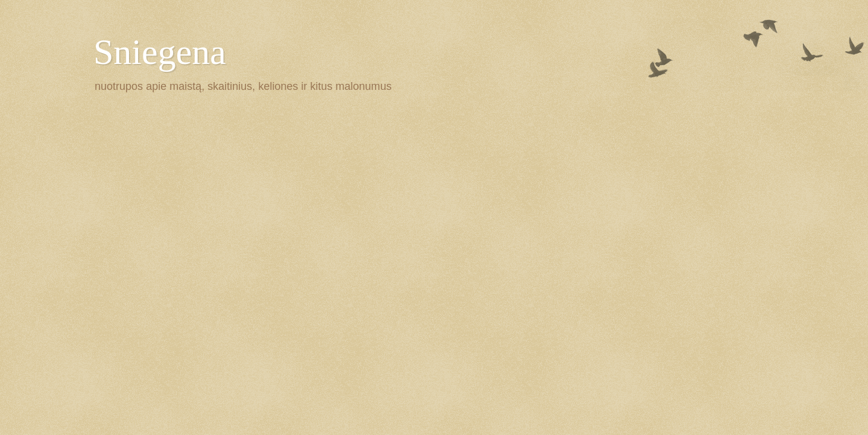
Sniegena (160, 52)
